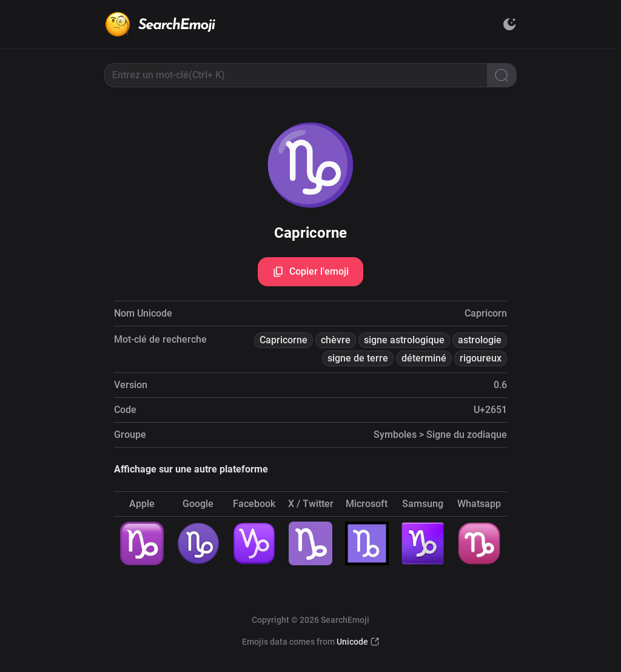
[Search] (502, 75)
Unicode (352, 642)
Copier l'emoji (310, 272)
